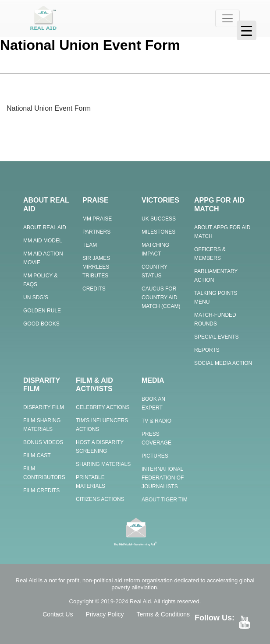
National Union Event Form (49, 108)
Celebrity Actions (103, 407)
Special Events (217, 337)
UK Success (159, 219)
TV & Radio (156, 421)
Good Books (41, 324)
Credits (94, 289)
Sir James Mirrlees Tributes (96, 267)
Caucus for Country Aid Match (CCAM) (161, 297)
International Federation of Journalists (163, 478)
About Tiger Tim (165, 500)
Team (90, 245)
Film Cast (37, 455)
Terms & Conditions (163, 614)
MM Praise (97, 219)
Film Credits (41, 490)
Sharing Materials (103, 464)
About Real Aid (45, 227)
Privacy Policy (105, 614)
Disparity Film (44, 407)
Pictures (155, 456)
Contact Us (58, 614)
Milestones (158, 232)
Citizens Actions (100, 499)
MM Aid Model (43, 241)
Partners (96, 232)
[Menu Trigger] (247, 30)
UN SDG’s (36, 297)
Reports (207, 350)
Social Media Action (223, 363)
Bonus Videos (43, 442)
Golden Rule (42, 311)
